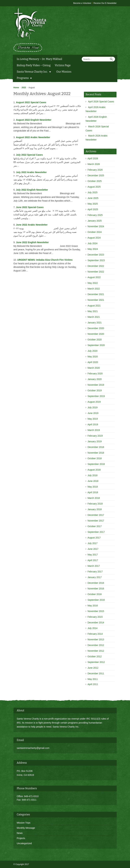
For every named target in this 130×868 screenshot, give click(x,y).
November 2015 (96, 611)
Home (16, 88)
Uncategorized (24, 843)
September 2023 (96, 260)
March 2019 (94, 430)
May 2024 (93, 249)
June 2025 (93, 198)
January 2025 (95, 221)
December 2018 (96, 447)
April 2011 (93, 684)
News (20, 833)
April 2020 (93, 362)
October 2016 (95, 594)
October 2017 (95, 526)
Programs (24, 78)
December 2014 (96, 622)
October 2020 (95, 340)
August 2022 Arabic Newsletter (33, 137)
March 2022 (94, 289)
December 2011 (96, 673)
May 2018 (93, 487)
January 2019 (95, 441)
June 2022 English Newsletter (32, 242)
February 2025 (95, 215)
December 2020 (96, 328)
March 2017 (94, 566)
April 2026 (93, 158)
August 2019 (94, 402)
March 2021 (94, 317)
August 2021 (94, 306)
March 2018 (94, 498)
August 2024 (94, 238)
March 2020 (94, 368)
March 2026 (94, 164)
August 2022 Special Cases (31, 102)
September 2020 (96, 345)
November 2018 (96, 453)
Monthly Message (26, 828)
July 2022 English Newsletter (32, 190)
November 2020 (96, 334)
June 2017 (93, 549)
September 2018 (96, 464)
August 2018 (94, 470)
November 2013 (96, 639)
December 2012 (96, 645)
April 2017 (93, 560)
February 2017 (95, 572)
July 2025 (93, 192)
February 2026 (95, 170)
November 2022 (96, 272)
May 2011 (93, 679)
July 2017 (93, 543)
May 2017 (93, 555)
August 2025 (94, 187)
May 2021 (93, 311)
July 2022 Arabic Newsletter (31, 172)
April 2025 (93, 209)
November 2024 (96, 226)
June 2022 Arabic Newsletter (32, 225)
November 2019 (96, 385)
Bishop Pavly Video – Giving (34, 65)
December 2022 (96, 266)
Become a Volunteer (82, 3)
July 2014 (93, 628)
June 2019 (93, 413)
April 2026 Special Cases (101, 102)
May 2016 (93, 606)
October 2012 (95, 656)
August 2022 (94, 277)
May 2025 (93, 204)
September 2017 (96, 532)
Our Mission (64, 72)
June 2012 (93, 668)
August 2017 (94, 538)
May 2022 (93, 283)
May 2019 (93, 419)
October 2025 (95, 181)
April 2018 (93, 492)
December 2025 (96, 175)
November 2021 (96, 300)
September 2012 (96, 662)
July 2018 (93, 475)
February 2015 (95, 617)
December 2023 (96, 255)
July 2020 (93, 351)
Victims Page (63, 65)
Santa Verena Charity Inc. (33, 72)
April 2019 (93, 424)
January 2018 (95, 509)
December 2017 (96, 515)
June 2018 (93, 481)
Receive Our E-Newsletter (105, 3)
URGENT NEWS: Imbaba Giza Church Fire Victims (45, 260)
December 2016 (96, 583)
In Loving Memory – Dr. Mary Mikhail (40, 59)
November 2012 (96, 651)
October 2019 (95, 390)
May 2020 (93, 357)
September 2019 (96, 396)
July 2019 (93, 407)
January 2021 (95, 323)
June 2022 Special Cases (30, 207)
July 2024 (93, 243)
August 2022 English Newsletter (34, 120)
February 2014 (95, 634)
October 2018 (95, 458)
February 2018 (95, 504)
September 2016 (96, 600)
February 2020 (95, 373)
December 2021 (96, 294)
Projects (21, 838)
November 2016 (96, 589)
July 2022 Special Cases (29, 155)
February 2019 (95, 436)
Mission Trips (24, 823)
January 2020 (95, 379)
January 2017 (95, 577)
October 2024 (95, 232)
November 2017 (96, 521)
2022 (24, 88)
